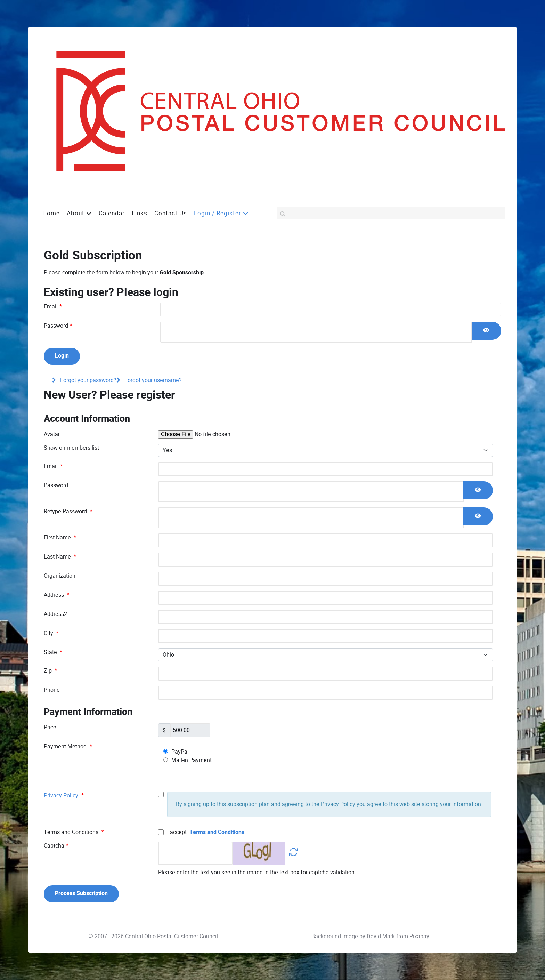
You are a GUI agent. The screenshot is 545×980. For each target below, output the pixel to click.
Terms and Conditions (217, 832)
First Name (60, 537)
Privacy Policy (61, 796)
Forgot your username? (152, 381)
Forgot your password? (88, 381)
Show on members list (71, 448)
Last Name (60, 557)
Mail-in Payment (188, 760)
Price (50, 727)
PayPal (176, 752)
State (53, 652)
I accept (201, 832)
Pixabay (419, 937)
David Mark (381, 937)
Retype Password (68, 511)
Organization (60, 576)
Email (53, 307)
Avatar (52, 434)
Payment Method (68, 746)
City (51, 633)
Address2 (55, 614)
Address (56, 595)
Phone (52, 690)
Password (58, 326)
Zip (50, 671)
